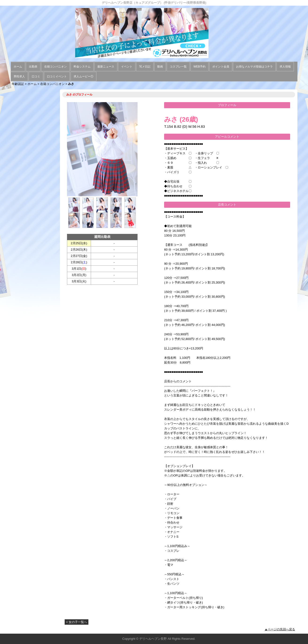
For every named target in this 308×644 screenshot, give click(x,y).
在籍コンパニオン (55, 67)
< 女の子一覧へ (77, 622)
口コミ (36, 76)
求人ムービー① (83, 76)
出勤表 (33, 67)
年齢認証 (18, 84)
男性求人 (19, 76)
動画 (160, 67)
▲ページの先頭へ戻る (280, 629)
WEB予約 (199, 67)
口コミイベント (57, 76)
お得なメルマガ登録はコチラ (254, 67)
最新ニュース (106, 67)
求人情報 (285, 67)
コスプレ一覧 (178, 67)
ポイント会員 (221, 67)
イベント (127, 67)
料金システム (82, 67)
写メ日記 (145, 67)
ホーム (18, 67)
